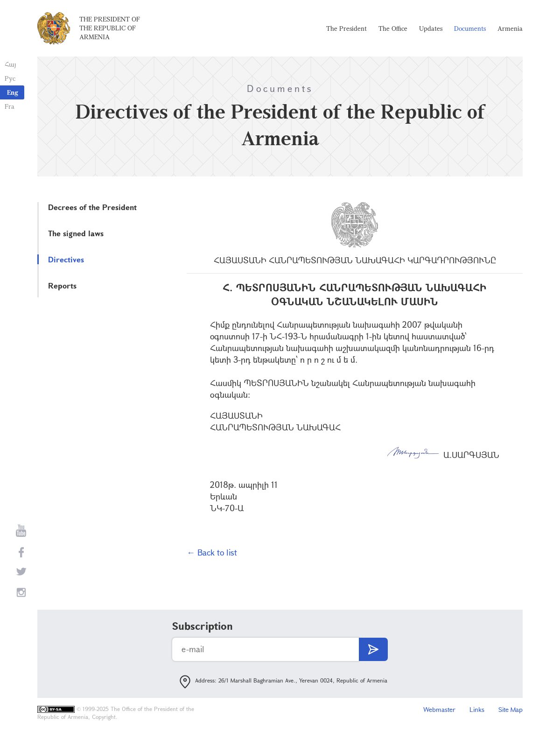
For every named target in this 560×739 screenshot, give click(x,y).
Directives (66, 259)
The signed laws (76, 233)
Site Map (511, 709)
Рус (10, 78)
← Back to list (212, 552)
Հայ (10, 64)
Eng (13, 92)
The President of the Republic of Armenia (110, 28)
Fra (10, 106)
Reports (62, 285)
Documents (470, 28)
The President (346, 28)
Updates (431, 28)
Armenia (510, 28)
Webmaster (439, 709)
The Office (393, 28)
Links (477, 709)
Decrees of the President (92, 207)
